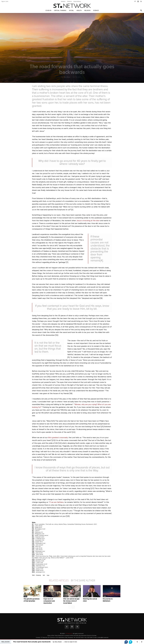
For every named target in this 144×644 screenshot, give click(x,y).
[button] (141, 11)
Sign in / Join (5, 1)
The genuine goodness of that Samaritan (32, 600)
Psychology (86, 596)
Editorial (69, 1)
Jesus (45, 596)
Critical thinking (60, 11)
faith (44, 575)
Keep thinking (77, 1)
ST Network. (69, 634)
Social (71, 11)
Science (96, 11)
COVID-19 (48, 11)
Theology (66, 596)
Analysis (63, 1)
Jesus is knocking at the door (88, 221)
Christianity (38, 575)
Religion (87, 11)
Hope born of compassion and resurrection (49, 601)
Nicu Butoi (67, 77)
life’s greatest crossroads (58, 438)
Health (79, 11)
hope (48, 575)
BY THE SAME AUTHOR (83, 581)
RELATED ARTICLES (59, 581)
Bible (25, 596)
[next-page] (73, 607)
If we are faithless (57, 502)
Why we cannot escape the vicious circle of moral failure (71, 601)
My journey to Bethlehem (108, 600)
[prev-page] (70, 607)
